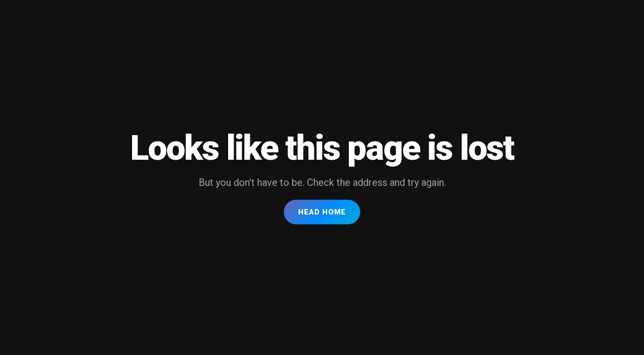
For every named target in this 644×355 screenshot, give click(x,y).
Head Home (322, 212)
